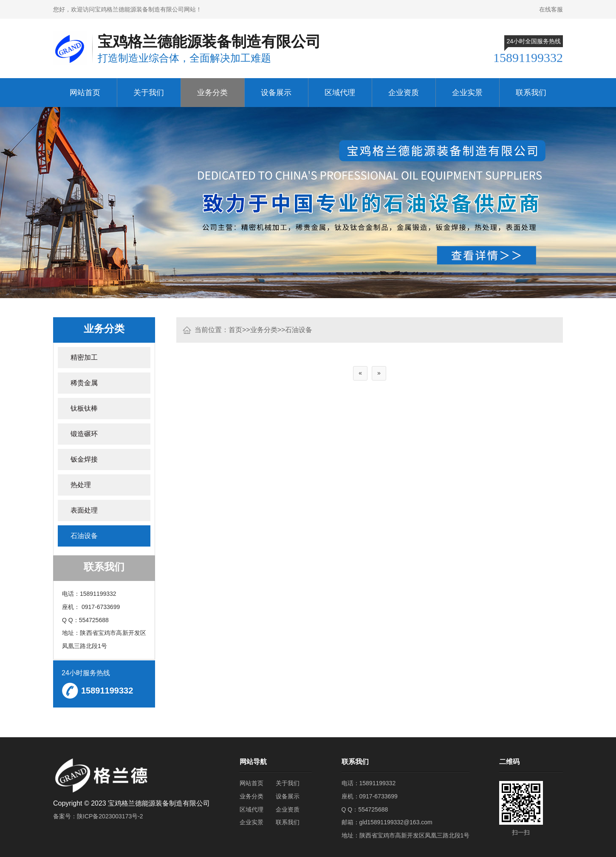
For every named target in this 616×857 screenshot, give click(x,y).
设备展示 (276, 93)
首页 (235, 330)
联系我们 (531, 93)
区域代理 (340, 93)
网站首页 (85, 93)
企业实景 (467, 93)
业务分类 (212, 93)
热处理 (81, 485)
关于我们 (149, 93)
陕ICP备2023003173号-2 (110, 816)
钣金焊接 (84, 459)
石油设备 (299, 330)
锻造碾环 (84, 434)
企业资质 (404, 93)
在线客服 (551, 9)
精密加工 (84, 357)
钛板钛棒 (84, 408)
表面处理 (84, 510)
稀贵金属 (84, 383)
